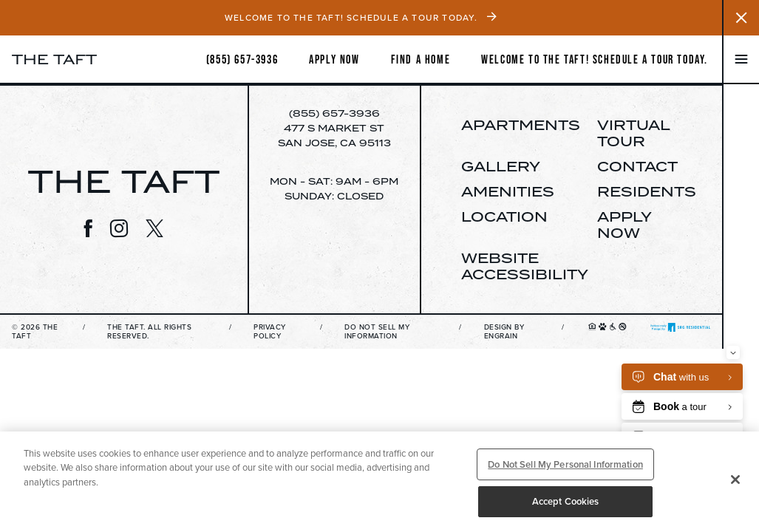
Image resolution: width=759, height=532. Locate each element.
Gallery (501, 166)
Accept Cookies (566, 501)
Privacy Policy (270, 332)
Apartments (521, 125)
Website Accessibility (525, 266)
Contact (637, 166)
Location (504, 216)
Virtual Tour (633, 133)
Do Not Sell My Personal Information (565, 464)
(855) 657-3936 (334, 113)
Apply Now (624, 225)
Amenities (508, 191)
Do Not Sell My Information (377, 332)
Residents (647, 191)
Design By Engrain (504, 332)
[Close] (735, 480)
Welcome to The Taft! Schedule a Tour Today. (595, 59)
